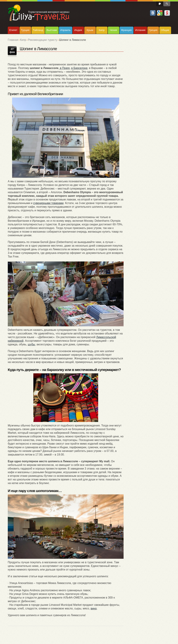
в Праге (64, 68)
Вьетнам (52, 30)
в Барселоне (79, 68)
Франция (126, 30)
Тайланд (38, 30)
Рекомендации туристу (43, 40)
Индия (78, 30)
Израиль (65, 30)
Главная (13, 40)
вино (94, 608)
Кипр (102, 30)
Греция (153, 30)
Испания (140, 30)
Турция (25, 30)
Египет (13, 30)
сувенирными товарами (48, 203)
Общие (165, 30)
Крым (90, 30)
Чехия (113, 30)
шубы (31, 344)
